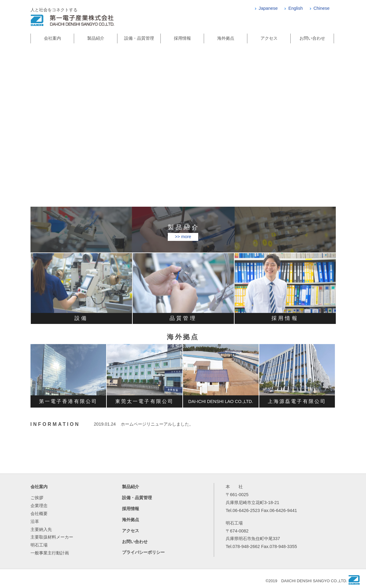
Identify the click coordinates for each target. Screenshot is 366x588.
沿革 (35, 521)
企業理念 (39, 506)
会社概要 (39, 514)
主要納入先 (41, 529)
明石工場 (39, 545)
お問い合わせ (312, 38)
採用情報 (182, 38)
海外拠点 (226, 38)
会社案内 (52, 38)
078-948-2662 (246, 546)
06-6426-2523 (246, 510)
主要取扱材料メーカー (52, 537)
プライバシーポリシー (143, 552)
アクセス (269, 38)
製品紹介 (96, 38)
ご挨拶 (37, 498)
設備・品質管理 (139, 38)
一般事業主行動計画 (50, 553)
